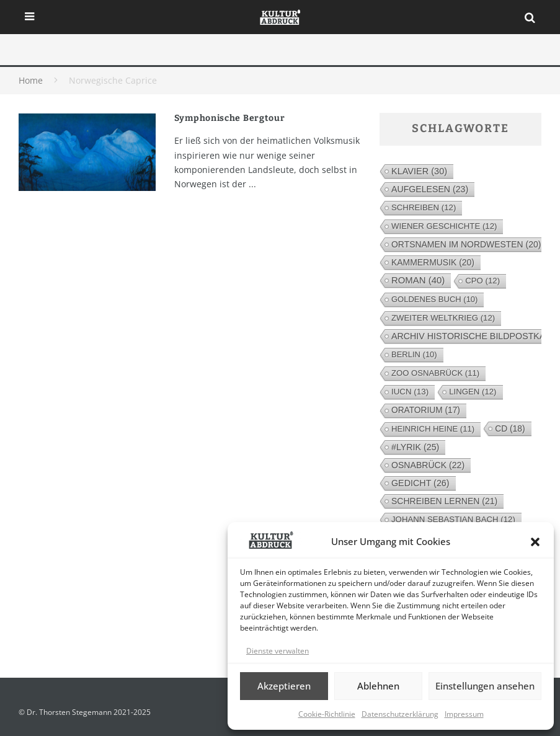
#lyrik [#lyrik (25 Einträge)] (415, 447)
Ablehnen (378, 686)
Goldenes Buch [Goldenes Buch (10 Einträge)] (434, 299)
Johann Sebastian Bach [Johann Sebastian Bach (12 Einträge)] (453, 519)
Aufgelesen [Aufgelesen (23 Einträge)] (430, 189)
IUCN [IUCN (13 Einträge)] (410, 392)
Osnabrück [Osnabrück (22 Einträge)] (428, 465)
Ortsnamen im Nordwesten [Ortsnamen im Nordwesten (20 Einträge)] (466, 244)
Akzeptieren (284, 686)
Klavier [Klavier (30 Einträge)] (419, 171)
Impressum (464, 714)
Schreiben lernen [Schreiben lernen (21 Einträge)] (444, 501)
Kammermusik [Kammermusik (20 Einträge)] (433, 262)
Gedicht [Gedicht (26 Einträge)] (420, 483)
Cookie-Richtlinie (327, 714)
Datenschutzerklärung (400, 714)
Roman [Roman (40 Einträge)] (418, 280)
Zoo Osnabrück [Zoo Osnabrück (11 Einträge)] (435, 373)
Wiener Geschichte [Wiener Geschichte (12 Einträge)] (444, 226)
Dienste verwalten (278, 651)
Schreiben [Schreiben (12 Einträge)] (424, 207)
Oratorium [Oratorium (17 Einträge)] (426, 410)
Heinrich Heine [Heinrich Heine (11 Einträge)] (433, 429)
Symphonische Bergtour (230, 118)
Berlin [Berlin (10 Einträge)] (414, 354)
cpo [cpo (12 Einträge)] (482, 281)
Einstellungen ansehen (485, 686)
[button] (535, 542)
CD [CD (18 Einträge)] (510, 428)
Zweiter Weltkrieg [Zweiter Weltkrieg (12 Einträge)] (443, 318)
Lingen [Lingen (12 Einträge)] (473, 392)
